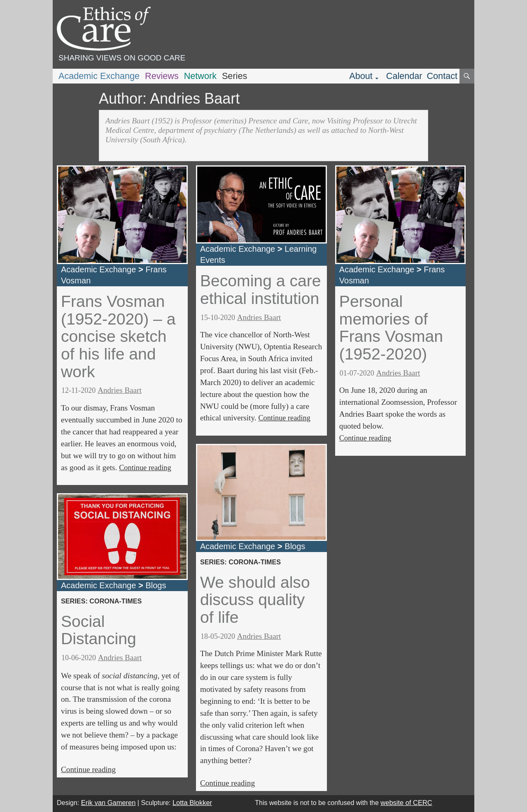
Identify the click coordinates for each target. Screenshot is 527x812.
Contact (442, 76)
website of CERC (406, 803)
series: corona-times (101, 601)
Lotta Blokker (192, 803)
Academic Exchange (99, 76)
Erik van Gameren (108, 803)
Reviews (162, 76)
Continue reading (145, 468)
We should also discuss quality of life (255, 600)
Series (234, 76)
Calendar (404, 76)
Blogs (156, 585)
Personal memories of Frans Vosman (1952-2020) (391, 328)
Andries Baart (120, 390)
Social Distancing (99, 630)
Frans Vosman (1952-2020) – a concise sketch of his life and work (118, 336)
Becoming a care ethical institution (261, 290)
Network (200, 76)
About (361, 76)
